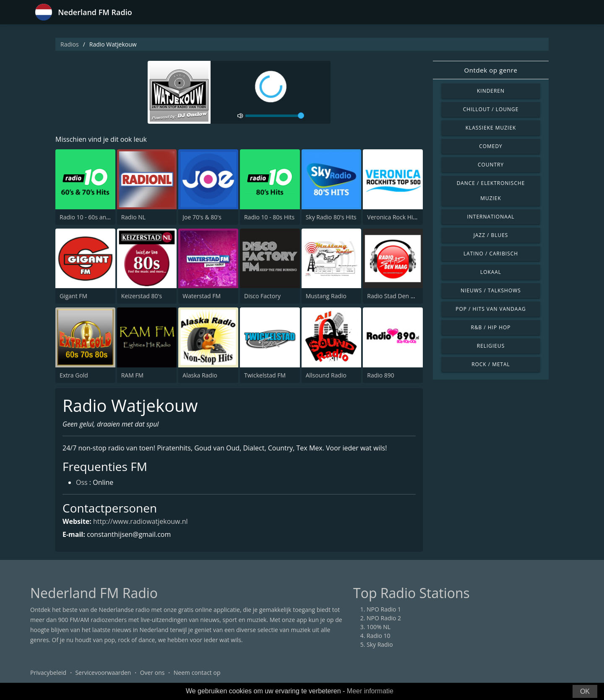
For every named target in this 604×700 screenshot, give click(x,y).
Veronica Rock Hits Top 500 (404, 217)
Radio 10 (379, 636)
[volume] (275, 116)
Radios (70, 44)
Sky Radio (380, 644)
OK (585, 691)
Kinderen (491, 91)
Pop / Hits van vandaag (491, 309)
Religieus (491, 346)
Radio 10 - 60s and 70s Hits (96, 217)
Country (491, 165)
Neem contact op (197, 673)
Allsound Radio (326, 375)
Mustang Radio (326, 296)
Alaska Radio (200, 375)
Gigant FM (73, 296)
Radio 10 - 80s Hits (269, 217)
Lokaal (491, 272)
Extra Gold (74, 375)
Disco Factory (262, 296)
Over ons (152, 673)
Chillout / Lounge (491, 109)
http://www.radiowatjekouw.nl (141, 521)
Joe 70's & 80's (202, 217)
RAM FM (133, 375)
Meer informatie (370, 691)
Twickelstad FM (265, 375)
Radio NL (133, 217)
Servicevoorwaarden (103, 673)
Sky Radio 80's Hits (331, 217)
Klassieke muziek (491, 128)
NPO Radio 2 (384, 618)
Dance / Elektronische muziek (491, 191)
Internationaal (491, 217)
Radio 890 (381, 375)
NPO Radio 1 (384, 609)
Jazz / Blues (491, 235)
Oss (82, 482)
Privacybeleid (48, 673)
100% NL (379, 627)
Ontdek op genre (491, 70)
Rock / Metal (491, 364)
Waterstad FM (202, 296)
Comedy (491, 146)
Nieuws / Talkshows (491, 290)
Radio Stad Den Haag (396, 296)
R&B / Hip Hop (491, 327)
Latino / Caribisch (491, 254)
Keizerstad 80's (142, 296)
